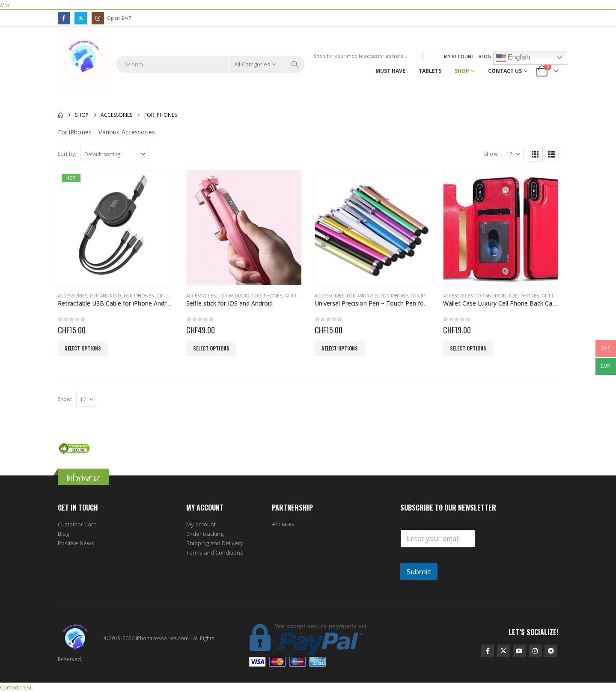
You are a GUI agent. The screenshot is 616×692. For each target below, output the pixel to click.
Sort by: (67, 154)
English (513, 58)
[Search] (295, 64)
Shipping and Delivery (215, 543)
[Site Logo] (84, 64)
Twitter (503, 651)
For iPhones (139, 296)
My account (201, 524)
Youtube (519, 651)
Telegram (551, 651)
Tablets (430, 71)
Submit (419, 572)
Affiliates (283, 524)
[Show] (513, 154)
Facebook (488, 651)
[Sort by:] (115, 154)
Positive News (76, 543)
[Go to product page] (116, 228)
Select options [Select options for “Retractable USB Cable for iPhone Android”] (83, 348)
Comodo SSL (16, 687)
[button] (535, 154)
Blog (485, 56)
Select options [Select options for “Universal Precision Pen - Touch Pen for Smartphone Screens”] (340, 348)
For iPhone (394, 296)
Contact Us (505, 71)
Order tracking (205, 534)
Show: (491, 154)
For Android (106, 296)
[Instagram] (98, 18)
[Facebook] (64, 18)
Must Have (390, 71)
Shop (462, 71)
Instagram (535, 651)
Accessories (73, 296)
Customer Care (77, 524)
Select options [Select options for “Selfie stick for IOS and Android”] (211, 348)
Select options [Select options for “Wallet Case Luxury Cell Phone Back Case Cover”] (468, 348)
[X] (81, 18)
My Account (459, 56)
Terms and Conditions (215, 552)
